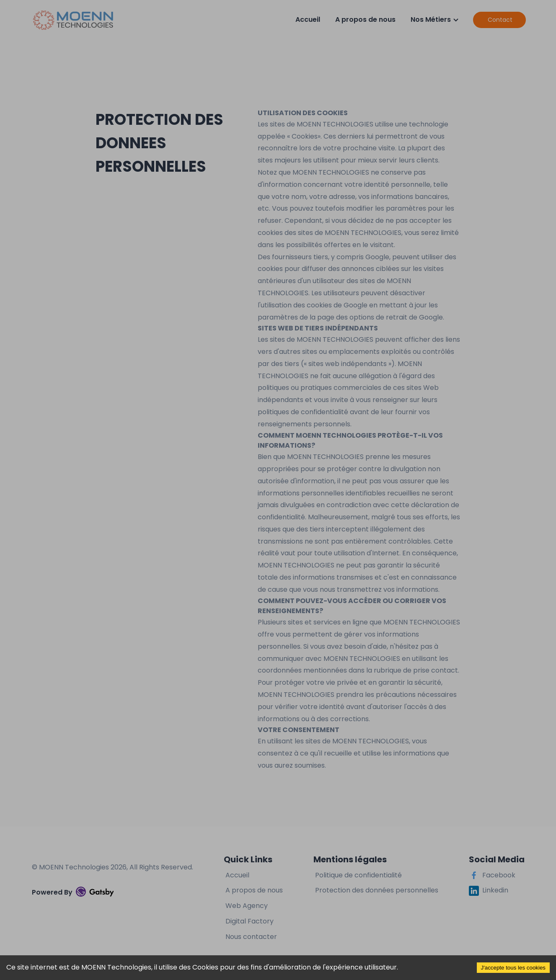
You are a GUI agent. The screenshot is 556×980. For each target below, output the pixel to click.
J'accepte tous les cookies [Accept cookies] (513, 968)
